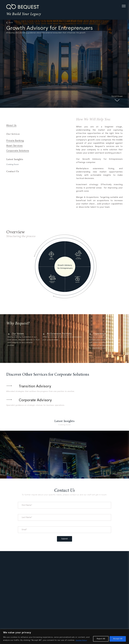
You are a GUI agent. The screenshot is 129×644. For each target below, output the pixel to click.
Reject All (101, 639)
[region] (64, 637)
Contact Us (13, 172)
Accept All (118, 639)
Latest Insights (15, 159)
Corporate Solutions (18, 151)
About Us (11, 125)
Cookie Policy (82, 640)
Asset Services (14, 146)
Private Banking (15, 141)
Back (10, 23)
